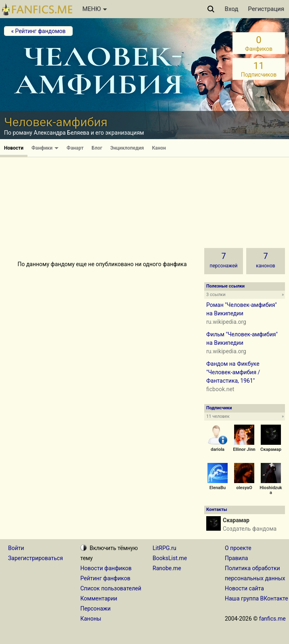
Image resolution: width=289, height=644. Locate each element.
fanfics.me (272, 619)
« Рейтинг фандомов (38, 31)
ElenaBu (218, 488)
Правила (236, 558)
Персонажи (95, 609)
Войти (16, 548)
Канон (159, 148)
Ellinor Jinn (244, 449)
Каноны (91, 619)
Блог (97, 148)
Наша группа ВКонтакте (257, 598)
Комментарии (99, 598)
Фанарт (75, 148)
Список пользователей (111, 588)
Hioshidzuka (271, 490)
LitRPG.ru (164, 548)
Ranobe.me (167, 568)
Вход (232, 9)
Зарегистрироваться (36, 558)
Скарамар (271, 449)
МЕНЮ (95, 9)
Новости (14, 148)
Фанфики (45, 148)
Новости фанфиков (106, 568)
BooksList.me (170, 558)
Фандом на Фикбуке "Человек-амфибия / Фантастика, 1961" (233, 372)
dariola (218, 449)
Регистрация (266, 9)
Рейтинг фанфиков (105, 578)
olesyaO (244, 488)
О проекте (238, 548)
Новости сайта (244, 588)
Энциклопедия (127, 148)
